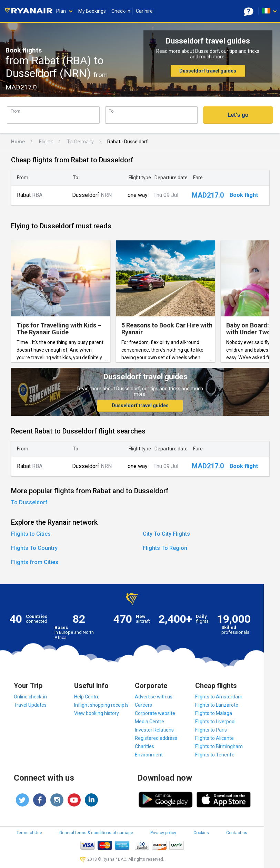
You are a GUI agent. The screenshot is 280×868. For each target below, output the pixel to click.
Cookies (201, 833)
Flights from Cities (35, 562)
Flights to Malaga (214, 713)
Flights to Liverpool (215, 722)
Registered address (156, 738)
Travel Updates (30, 705)
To (111, 111)
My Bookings (92, 11)
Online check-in (30, 697)
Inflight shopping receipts (101, 705)
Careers (143, 705)
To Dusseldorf (29, 502)
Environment (149, 755)
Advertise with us (154, 697)
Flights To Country (34, 548)
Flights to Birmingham (219, 746)
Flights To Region (165, 548)
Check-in (121, 11)
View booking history (97, 713)
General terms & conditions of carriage (96, 833)
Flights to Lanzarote (217, 705)
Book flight (244, 195)
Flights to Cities (31, 534)
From (16, 111)
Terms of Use (29, 833)
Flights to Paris (211, 730)
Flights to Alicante (214, 738)
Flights (46, 142)
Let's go (238, 115)
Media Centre (149, 722)
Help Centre (87, 697)
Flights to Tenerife (215, 755)
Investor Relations (154, 730)
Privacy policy (163, 833)
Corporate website (155, 713)
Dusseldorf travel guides (208, 71)
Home (18, 142)
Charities (144, 746)
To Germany (80, 142)
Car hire (144, 11)
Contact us (237, 833)
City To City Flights (166, 534)
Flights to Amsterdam (219, 697)
